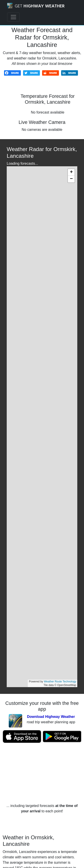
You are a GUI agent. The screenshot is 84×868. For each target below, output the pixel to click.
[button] (71, 172)
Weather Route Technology (60, 682)
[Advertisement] (42, 773)
